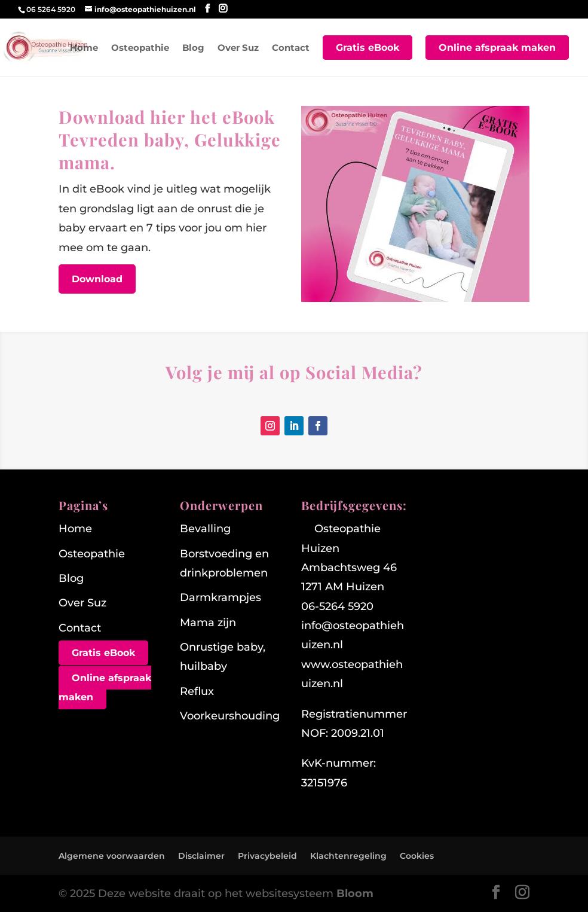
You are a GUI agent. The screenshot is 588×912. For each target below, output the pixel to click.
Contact (291, 48)
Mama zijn (208, 623)
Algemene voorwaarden (112, 856)
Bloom (355, 893)
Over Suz (238, 48)
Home (84, 48)
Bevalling (205, 529)
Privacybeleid (267, 856)
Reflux (197, 691)
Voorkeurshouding (230, 716)
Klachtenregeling (348, 856)
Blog (193, 48)
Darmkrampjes (220, 597)
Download (97, 279)
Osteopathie (140, 48)
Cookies (417, 856)
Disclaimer (201, 856)
